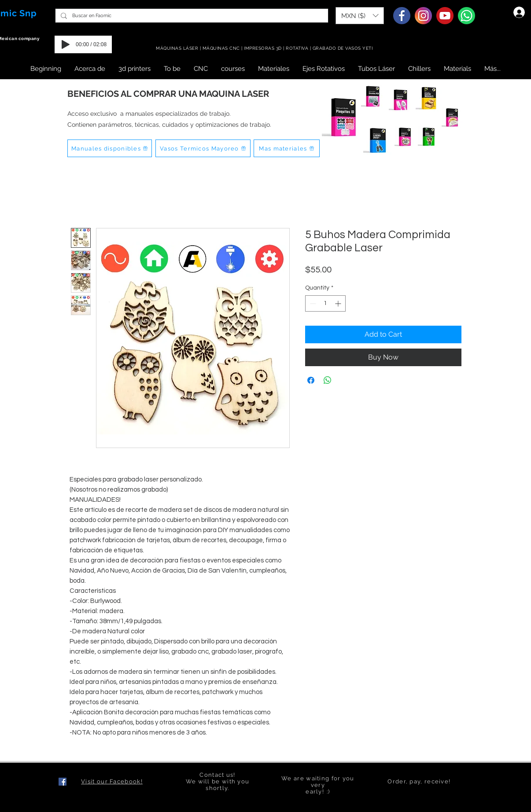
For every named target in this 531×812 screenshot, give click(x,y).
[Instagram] (423, 16)
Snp (28, 13)
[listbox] (360, 16)
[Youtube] (445, 16)
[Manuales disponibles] (110, 148)
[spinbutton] (325, 303)
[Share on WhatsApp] (328, 380)
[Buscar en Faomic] (191, 16)
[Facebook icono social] (63, 782)
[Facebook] (402, 16)
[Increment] (339, 303)
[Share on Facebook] (311, 380)
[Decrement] (312, 303)
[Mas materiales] (287, 148)
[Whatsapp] (466, 16)
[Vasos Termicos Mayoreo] (203, 148)
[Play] (66, 44)
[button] (360, 16)
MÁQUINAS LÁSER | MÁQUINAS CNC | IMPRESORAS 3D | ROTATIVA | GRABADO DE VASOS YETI (265, 48)
